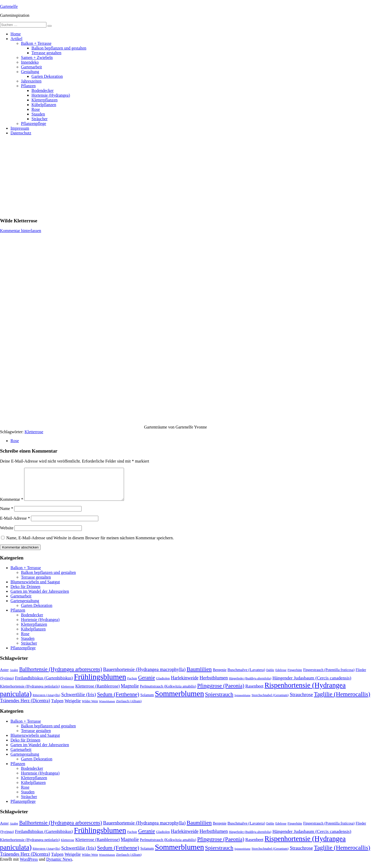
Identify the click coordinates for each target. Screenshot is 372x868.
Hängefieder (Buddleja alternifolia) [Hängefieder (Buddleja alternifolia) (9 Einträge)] (250, 685)
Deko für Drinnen (25, 593)
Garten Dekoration (47, 76)
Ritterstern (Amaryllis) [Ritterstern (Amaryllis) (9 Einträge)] (47, 701)
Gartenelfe (9, 6)
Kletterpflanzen (45, 100)
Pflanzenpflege (34, 123)
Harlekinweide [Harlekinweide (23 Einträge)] (185, 684)
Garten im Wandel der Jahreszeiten (40, 598)
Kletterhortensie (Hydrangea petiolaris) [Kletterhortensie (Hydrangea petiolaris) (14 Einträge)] (30, 693)
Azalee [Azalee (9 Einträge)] (14, 676)
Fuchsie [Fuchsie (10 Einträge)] (132, 685)
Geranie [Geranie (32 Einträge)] (147, 684)
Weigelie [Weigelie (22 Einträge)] (73, 707)
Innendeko (30, 62)
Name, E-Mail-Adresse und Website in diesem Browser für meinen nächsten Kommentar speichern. (90, 544)
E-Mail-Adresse (15, 524)
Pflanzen (28, 86)
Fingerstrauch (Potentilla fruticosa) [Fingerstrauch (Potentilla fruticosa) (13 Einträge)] (329, 676)
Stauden (38, 114)
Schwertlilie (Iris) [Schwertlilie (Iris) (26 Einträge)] (79, 701)
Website (7, 534)
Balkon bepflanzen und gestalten (59, 48)
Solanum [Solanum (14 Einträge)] (147, 701)
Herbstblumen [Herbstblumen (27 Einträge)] (214, 684)
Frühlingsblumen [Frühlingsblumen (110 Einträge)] (100, 683)
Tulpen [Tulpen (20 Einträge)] (57, 707)
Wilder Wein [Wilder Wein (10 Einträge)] (90, 707)
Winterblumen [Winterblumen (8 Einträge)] (107, 708)
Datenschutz (21, 133)
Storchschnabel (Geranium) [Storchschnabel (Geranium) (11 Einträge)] (270, 701)
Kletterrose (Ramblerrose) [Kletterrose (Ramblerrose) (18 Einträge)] (98, 693)
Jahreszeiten (31, 81)
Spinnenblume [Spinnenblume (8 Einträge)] (242, 702)
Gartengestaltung (25, 607)
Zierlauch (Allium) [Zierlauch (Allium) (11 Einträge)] (129, 707)
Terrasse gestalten (46, 53)
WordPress (29, 866)
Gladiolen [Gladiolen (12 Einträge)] (163, 685)
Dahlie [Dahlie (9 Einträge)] (270, 676)
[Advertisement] (186, 176)
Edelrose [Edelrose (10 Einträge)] (281, 676)
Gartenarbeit (31, 67)
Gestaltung (30, 72)
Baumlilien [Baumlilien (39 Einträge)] (199, 675)
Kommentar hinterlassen (21, 231)
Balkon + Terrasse (36, 43)
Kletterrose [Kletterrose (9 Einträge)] (68, 693)
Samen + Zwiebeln (37, 57)
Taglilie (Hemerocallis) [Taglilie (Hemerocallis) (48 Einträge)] (342, 700)
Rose (36, 109)
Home (16, 34)
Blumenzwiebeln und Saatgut (35, 588)
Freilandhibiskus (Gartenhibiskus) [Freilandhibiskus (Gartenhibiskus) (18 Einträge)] (44, 684)
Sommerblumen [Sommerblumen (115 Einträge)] (179, 700)
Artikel (16, 39)
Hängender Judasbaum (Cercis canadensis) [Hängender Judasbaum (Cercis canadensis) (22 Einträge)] (312, 684)
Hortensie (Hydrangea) (51, 95)
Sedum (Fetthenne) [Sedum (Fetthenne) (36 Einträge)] (118, 701)
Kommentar (12, 506)
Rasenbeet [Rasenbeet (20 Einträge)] (254, 692)
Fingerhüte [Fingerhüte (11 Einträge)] (295, 676)
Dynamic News (59, 866)
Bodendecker (42, 90)
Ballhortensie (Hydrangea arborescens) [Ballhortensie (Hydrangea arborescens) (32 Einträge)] (61, 675)
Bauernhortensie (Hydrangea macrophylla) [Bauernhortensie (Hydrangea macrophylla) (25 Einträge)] (144, 676)
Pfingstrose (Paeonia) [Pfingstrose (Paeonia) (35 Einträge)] (221, 692)
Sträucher (39, 119)
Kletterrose (34, 432)
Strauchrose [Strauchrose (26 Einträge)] (301, 701)
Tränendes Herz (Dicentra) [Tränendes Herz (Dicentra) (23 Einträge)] (25, 707)
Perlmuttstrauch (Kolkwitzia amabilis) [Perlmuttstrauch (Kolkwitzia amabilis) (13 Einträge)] (168, 693)
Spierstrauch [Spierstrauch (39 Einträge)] (219, 701)
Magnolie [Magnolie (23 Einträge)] (130, 692)
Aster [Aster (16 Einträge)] (4, 676)
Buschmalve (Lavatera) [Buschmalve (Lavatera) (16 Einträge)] (246, 676)
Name (7, 515)
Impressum (20, 128)
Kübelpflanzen (44, 105)
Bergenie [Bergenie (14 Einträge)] (220, 676)
